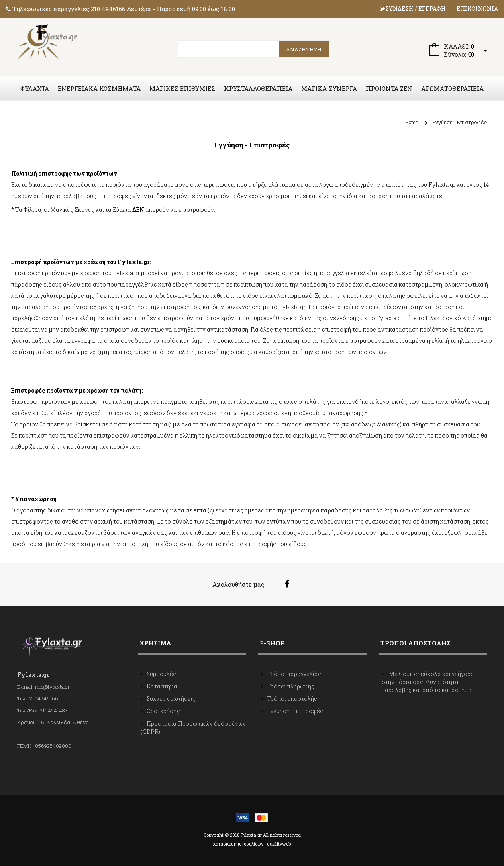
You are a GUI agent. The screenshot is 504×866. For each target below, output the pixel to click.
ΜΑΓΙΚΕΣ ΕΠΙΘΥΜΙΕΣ (182, 88)
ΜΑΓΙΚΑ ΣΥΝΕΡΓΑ (329, 88)
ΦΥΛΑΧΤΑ (35, 88)
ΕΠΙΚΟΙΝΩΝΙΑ (477, 9)
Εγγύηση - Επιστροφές (460, 122)
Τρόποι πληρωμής (291, 686)
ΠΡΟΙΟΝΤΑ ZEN (389, 88)
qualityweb (279, 844)
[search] (253, 49)
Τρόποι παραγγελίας (294, 674)
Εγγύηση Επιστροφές (295, 711)
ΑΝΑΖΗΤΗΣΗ (304, 49)
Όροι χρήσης (163, 711)
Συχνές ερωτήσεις (171, 699)
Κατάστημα (162, 686)
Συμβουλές (161, 674)
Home (412, 122)
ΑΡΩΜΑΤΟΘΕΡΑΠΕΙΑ (452, 88)
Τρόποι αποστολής (292, 699)
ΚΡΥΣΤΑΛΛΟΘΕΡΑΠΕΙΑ (258, 88)
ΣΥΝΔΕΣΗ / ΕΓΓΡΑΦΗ (413, 9)
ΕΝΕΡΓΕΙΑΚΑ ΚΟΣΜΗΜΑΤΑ (99, 88)
